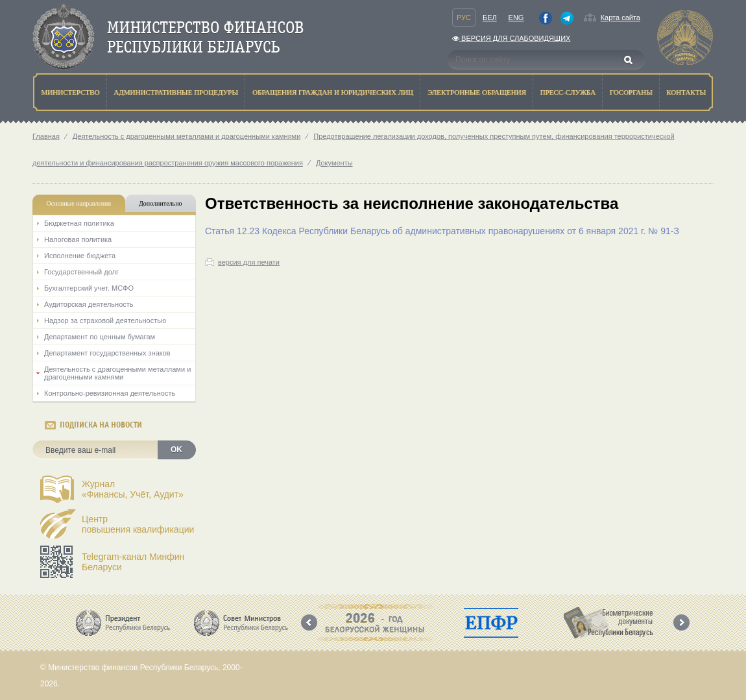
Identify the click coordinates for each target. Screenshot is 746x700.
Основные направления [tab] (79, 203)
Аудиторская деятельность (89, 304)
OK (176, 450)
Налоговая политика (78, 239)
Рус (464, 18)
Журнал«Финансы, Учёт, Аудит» (133, 489)
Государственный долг (81, 272)
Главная (46, 136)
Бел (490, 18)
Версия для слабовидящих (511, 38)
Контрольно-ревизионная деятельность (110, 393)
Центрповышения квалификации (138, 524)
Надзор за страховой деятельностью (105, 320)
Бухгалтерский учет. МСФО (89, 288)
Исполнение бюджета (80, 256)
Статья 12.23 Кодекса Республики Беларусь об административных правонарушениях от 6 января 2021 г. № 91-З (442, 231)
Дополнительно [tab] (160, 203)
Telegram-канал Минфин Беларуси (133, 562)
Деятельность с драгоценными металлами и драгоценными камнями (186, 136)
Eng (516, 18)
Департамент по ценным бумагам (100, 337)
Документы (334, 163)
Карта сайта (620, 18)
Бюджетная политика (79, 223)
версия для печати (249, 262)
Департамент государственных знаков (107, 353)
